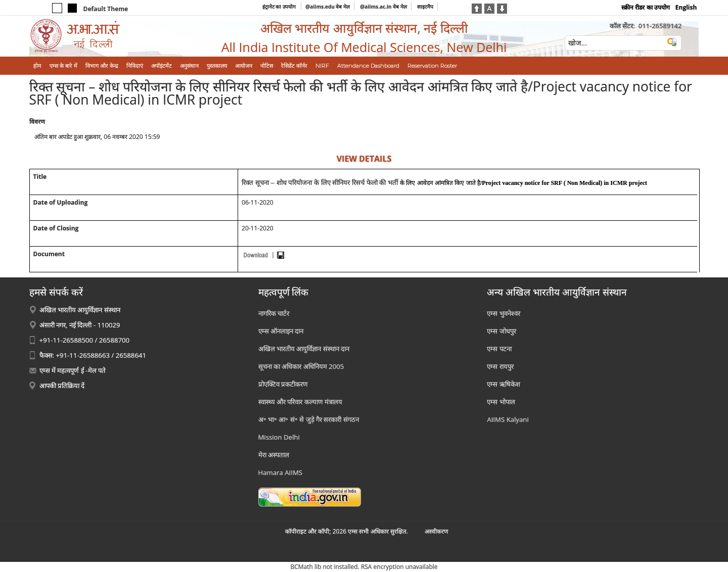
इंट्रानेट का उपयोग (280, 7)
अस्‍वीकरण (437, 531)
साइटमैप (425, 7)
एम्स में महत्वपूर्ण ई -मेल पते (73, 370)
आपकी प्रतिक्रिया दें (62, 386)
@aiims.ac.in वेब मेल (383, 7)
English (686, 7)
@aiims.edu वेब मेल (328, 7)
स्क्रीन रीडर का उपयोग (645, 7)
